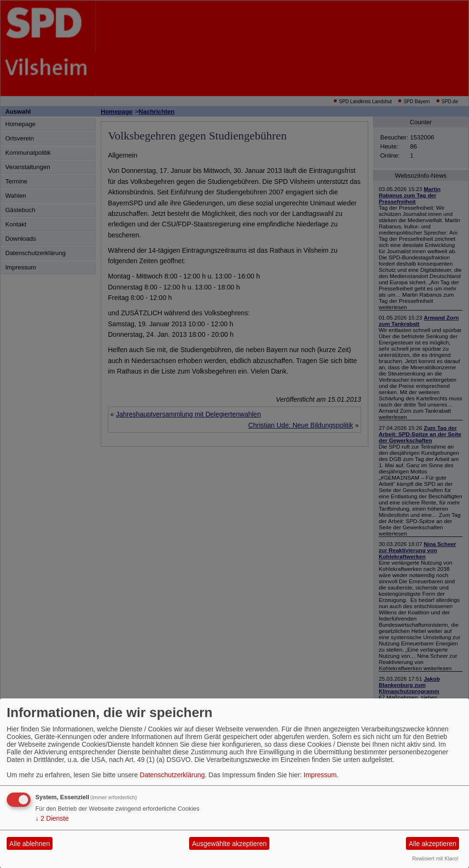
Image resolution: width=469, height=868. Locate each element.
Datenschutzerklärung (172, 775)
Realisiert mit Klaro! (435, 858)
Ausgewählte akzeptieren (229, 844)
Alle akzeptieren (433, 844)
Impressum (320, 775)
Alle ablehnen (30, 844)
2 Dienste (52, 818)
